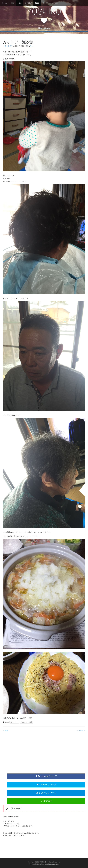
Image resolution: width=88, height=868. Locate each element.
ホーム (4, 3)
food (37, 3)
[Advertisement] (20, 754)
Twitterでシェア (46, 784)
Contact (55, 3)
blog (19, 3)
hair (12, 3)
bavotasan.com (54, 864)
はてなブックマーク (46, 793)
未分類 (45, 3)
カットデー (14, 722)
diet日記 (28, 3)
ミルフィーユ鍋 (26, 722)
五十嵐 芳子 (9, 46)
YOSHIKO (44, 11)
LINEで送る (46, 801)
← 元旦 (5, 730)
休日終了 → (81, 730)
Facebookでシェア (46, 776)
